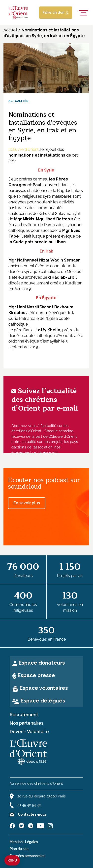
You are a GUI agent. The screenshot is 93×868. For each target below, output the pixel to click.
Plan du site (19, 849)
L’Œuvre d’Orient (23, 149)
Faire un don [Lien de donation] (56, 12)
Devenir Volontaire (29, 732)
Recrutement (24, 715)
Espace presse (36, 675)
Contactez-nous (32, 814)
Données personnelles (28, 856)
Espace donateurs (42, 663)
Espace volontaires (44, 688)
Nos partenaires (27, 723)
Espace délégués (43, 701)
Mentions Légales (24, 842)
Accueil (10, 30)
